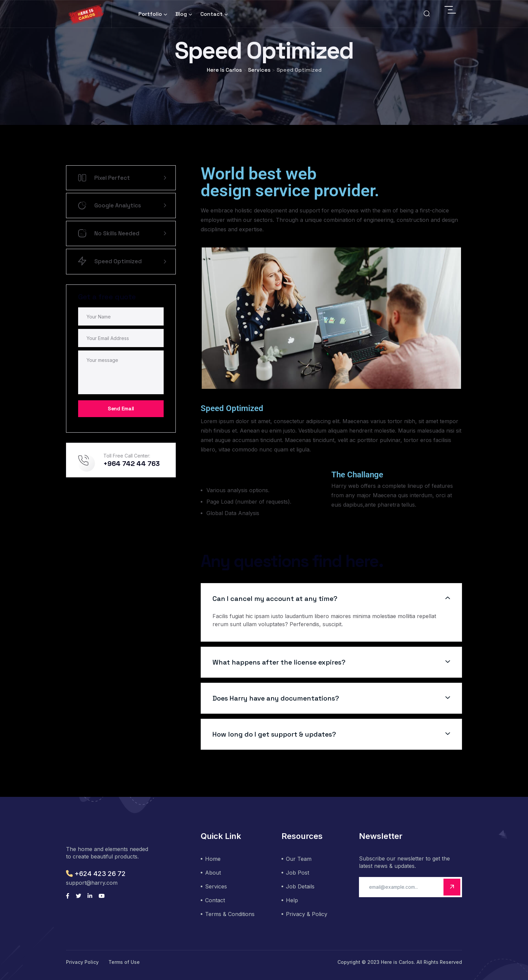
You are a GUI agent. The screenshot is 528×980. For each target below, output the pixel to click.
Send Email (121, 409)
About (213, 873)
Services (216, 886)
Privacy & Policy (307, 914)
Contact (211, 14)
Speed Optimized (122, 262)
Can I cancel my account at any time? (275, 599)
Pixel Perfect (122, 178)
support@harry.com (92, 883)
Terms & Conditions (230, 914)
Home (213, 859)
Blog (181, 14)
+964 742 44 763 (131, 464)
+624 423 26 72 (96, 874)
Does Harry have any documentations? (276, 698)
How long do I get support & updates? (274, 734)
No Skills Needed (122, 233)
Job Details (300, 886)
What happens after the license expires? (279, 662)
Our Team (299, 859)
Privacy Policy (82, 962)
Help (292, 900)
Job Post (298, 873)
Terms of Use (124, 962)
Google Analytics (122, 206)
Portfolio (150, 14)
